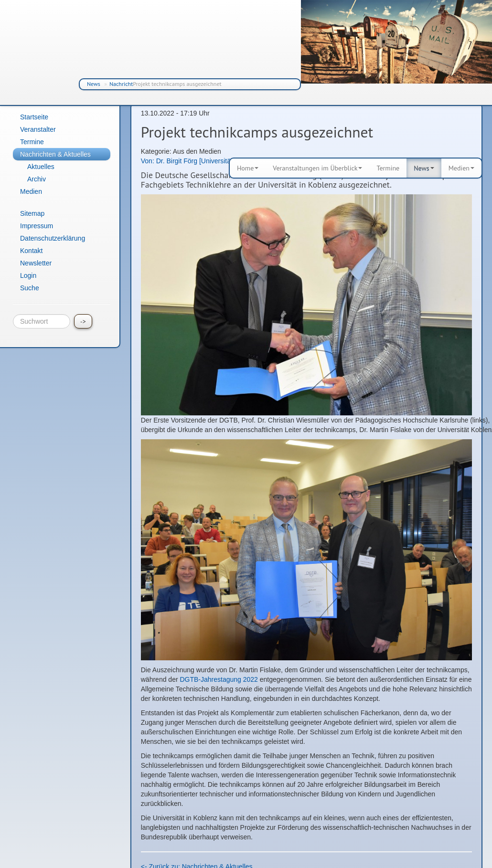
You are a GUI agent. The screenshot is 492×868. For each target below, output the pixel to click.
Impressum (37, 226)
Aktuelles (41, 167)
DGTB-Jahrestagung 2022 (219, 679)
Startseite (34, 117)
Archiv (37, 179)
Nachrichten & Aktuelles (55, 154)
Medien (461, 168)
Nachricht (121, 84)
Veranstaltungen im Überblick (317, 168)
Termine (388, 168)
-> (83, 321)
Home (248, 168)
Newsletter (36, 263)
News (94, 84)
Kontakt (31, 251)
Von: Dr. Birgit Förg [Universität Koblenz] (201, 161)
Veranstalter (38, 129)
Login (28, 275)
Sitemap (32, 213)
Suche (30, 288)
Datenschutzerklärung (53, 238)
